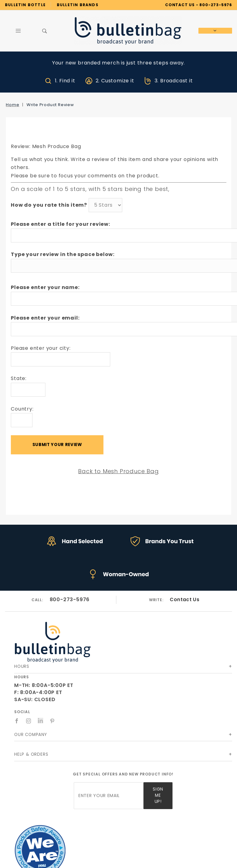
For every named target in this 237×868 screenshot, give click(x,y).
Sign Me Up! (158, 795)
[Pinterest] (52, 721)
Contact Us (185, 599)
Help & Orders (31, 754)
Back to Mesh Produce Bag (118, 471)
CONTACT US (180, 5)
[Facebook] (17, 721)
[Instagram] (29, 721)
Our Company (31, 735)
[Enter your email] (109, 796)
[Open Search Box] (45, 31)
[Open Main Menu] (18, 31)
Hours (22, 666)
